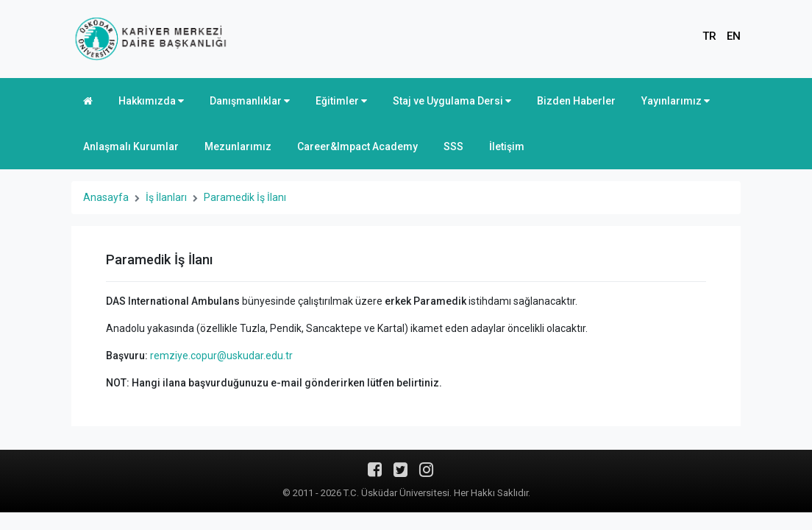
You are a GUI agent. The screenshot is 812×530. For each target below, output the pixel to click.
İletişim (507, 146)
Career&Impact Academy (357, 146)
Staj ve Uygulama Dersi (452, 101)
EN (734, 36)
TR (709, 36)
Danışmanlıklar (250, 101)
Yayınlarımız (676, 101)
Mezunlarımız (238, 146)
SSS (453, 146)
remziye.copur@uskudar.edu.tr (221, 356)
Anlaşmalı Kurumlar (131, 146)
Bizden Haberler (576, 101)
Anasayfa (106, 197)
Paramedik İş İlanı (245, 197)
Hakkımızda (151, 101)
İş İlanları (166, 197)
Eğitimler (341, 101)
